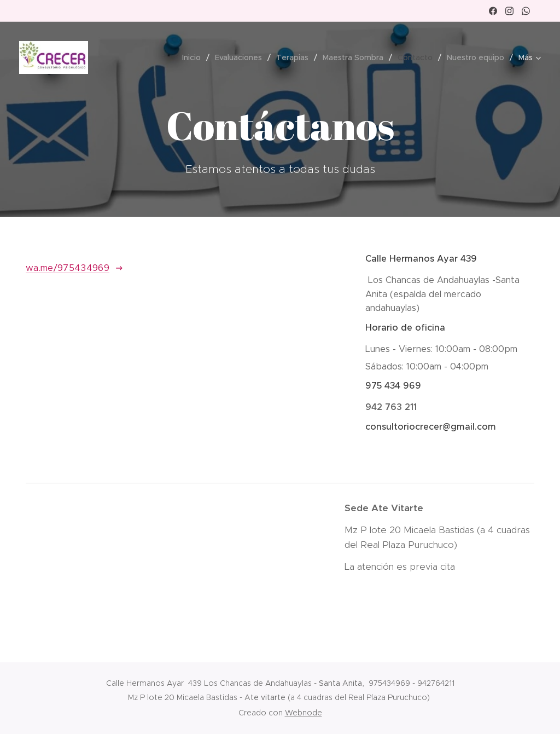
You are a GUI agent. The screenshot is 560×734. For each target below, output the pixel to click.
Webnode (304, 713)
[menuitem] (194, 57)
